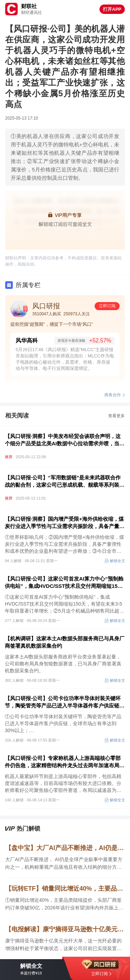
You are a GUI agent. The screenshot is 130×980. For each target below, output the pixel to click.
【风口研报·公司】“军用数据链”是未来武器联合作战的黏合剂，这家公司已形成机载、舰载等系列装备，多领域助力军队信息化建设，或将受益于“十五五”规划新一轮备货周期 (63, 481)
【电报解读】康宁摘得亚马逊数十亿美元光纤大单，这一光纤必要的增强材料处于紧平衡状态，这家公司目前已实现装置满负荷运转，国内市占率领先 (65, 929)
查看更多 (116, 416)
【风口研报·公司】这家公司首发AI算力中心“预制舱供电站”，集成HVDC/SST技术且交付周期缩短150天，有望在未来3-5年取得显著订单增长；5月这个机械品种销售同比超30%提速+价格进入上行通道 (65, 583)
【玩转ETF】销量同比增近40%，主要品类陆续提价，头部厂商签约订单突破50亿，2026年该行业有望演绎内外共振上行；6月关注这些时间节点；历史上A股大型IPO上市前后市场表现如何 (65, 889)
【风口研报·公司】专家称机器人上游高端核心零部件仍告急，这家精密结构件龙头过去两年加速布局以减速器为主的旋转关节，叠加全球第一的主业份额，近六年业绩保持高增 (65, 762)
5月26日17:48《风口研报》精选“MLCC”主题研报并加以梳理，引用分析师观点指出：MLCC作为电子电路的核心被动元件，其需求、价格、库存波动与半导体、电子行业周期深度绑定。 (65, 359)
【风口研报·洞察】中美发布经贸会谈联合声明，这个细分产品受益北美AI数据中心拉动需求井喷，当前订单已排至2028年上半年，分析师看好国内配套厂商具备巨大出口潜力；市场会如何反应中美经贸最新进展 (65, 440)
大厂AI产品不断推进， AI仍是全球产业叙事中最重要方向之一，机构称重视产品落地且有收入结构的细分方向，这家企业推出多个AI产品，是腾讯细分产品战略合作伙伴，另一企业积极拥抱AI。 (64, 864)
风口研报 (46, 306)
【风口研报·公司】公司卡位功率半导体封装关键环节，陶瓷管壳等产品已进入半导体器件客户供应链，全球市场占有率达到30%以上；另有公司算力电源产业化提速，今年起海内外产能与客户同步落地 (65, 702)
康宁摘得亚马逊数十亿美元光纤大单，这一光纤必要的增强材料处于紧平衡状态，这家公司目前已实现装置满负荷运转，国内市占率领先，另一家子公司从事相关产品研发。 (63, 945)
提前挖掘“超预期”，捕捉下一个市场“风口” (52, 324)
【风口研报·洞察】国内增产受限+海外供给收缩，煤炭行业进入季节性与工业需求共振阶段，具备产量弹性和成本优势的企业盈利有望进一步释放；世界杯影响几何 (65, 523)
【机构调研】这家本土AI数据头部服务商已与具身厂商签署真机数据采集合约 (65, 642)
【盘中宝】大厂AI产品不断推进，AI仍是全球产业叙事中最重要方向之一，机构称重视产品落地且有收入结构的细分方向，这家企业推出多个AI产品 (65, 848)
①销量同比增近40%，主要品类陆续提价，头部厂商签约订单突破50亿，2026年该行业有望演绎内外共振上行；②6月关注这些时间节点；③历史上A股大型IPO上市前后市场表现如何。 (63, 904)
